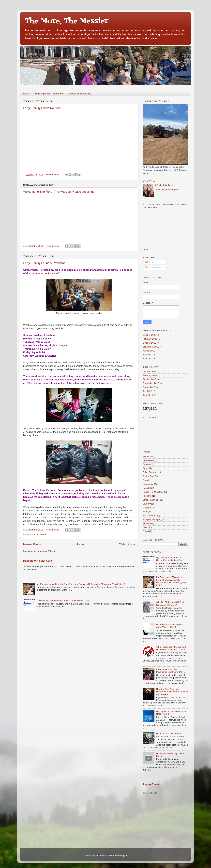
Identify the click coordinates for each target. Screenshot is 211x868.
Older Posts (127, 544)
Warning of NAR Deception (49, 94)
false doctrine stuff (49, 273)
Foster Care (148, 476)
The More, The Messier (67, 21)
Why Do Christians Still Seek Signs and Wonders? (170, 603)
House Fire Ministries (153, 492)
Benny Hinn (148, 456)
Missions (147, 508)
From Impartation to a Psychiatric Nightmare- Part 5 (171, 671)
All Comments (153, 268)
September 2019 (151, 347)
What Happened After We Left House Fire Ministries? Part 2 (171, 648)
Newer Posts (32, 544)
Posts (149, 262)
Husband (147, 496)
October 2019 (149, 343)
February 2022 (150, 339)
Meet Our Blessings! (80, 94)
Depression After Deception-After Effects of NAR (170, 626)
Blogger (123, 856)
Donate (146, 464)
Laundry (35, 534)
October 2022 (149, 335)
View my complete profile (168, 190)
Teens (43, 534)
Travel (146, 531)
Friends (146, 480)
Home (26, 94)
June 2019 (148, 359)
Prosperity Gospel (151, 519)
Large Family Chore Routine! (42, 108)
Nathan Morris (150, 515)
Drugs (146, 468)
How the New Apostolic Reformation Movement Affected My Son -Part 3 (172, 692)
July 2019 (147, 355)
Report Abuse (151, 784)
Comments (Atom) (46, 551)
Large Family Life (151, 500)
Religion (147, 523)
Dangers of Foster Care (38, 561)
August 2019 (149, 351)
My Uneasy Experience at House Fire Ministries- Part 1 (64, 601)
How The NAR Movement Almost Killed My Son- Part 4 (170, 735)
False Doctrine (150, 472)
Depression (148, 460)
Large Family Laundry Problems (44, 263)
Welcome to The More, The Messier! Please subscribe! (59, 192)
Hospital (147, 488)
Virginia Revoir (167, 185)
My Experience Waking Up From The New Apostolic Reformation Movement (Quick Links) (81, 584)
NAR (145, 512)
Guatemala (148, 484)
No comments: (53, 175)
